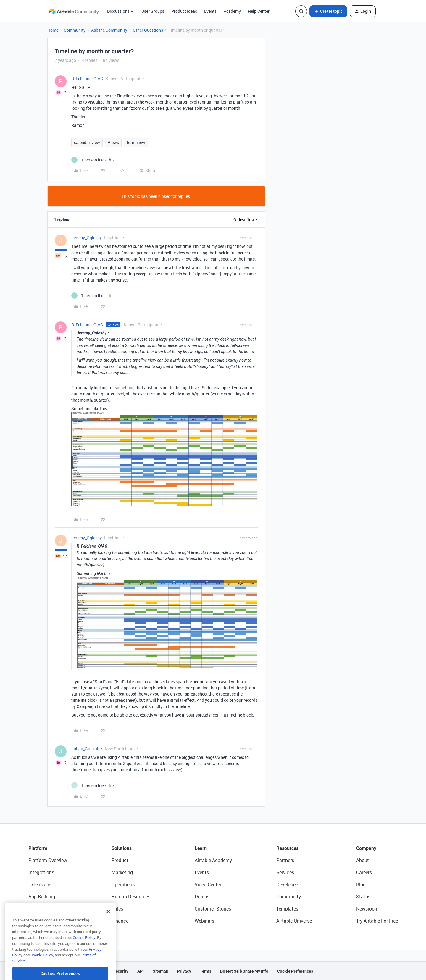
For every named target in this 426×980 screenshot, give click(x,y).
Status (363, 897)
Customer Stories (213, 909)
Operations (123, 884)
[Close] (108, 933)
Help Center (259, 11)
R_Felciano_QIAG (87, 79)
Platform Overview (48, 860)
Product (120, 860)
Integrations (41, 872)
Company (366, 848)
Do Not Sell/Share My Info (244, 971)
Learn (201, 848)
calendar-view (87, 142)
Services (285, 872)
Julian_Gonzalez (87, 749)
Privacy (184, 971)
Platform (38, 848)
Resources (287, 848)
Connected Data (46, 921)
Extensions (40, 884)
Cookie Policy (84, 959)
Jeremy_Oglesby (87, 238)
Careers (364, 872)
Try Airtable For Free (377, 921)
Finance (120, 921)
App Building (42, 897)
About (363, 860)
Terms (206, 971)
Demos (202, 897)
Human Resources (131, 897)
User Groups (153, 11)
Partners (285, 860)
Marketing (122, 872)
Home (53, 30)
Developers (288, 884)
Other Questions (148, 30)
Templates (287, 909)
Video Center (208, 884)
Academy (232, 11)
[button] (328, 11)
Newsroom (367, 909)
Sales (117, 909)
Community (75, 30)
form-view (136, 142)
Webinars (204, 921)
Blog (361, 884)
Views (113, 142)
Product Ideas (184, 11)
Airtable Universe (294, 921)
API (141, 971)
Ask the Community (109, 30)
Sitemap (160, 971)
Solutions (122, 848)
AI (31, 909)
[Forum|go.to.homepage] (74, 11)
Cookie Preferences (295, 971)
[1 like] (93, 160)
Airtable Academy (213, 860)
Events (210, 11)
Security (121, 971)
